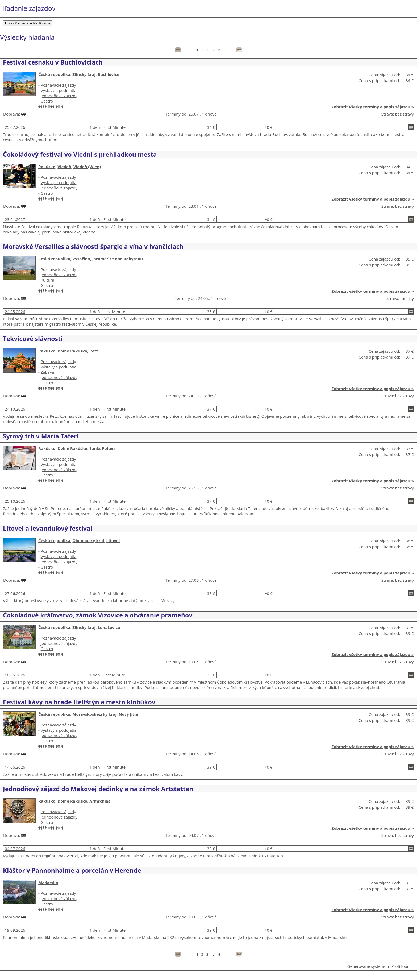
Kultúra (47, 280)
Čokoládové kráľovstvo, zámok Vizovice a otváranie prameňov (98, 615)
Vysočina (81, 259)
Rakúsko (47, 167)
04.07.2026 (15, 849)
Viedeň (64, 167)
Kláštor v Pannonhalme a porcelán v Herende (72, 870)
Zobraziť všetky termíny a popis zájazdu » (373, 107)
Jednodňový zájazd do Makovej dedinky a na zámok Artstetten (98, 789)
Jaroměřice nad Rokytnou (118, 259)
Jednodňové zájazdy (59, 96)
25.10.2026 (15, 501)
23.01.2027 (15, 219)
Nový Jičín (128, 714)
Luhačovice (109, 627)
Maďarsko (48, 883)
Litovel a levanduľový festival (48, 528)
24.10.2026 (15, 409)
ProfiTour (400, 966)
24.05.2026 (15, 312)
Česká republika (54, 74)
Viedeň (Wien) (87, 167)
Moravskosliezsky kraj (94, 714)
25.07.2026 (15, 127)
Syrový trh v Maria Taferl (41, 436)
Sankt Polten (102, 448)
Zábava (47, 372)
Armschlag (100, 801)
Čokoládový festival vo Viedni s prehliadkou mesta (80, 154)
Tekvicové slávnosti (33, 339)
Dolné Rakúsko (72, 351)
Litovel (113, 540)
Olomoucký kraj (88, 540)
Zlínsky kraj (84, 74)
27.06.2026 (15, 593)
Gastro (47, 101)
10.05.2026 (15, 675)
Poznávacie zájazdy (58, 85)
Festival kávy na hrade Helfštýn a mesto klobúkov (79, 702)
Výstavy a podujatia (59, 90)
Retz (94, 351)
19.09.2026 (15, 930)
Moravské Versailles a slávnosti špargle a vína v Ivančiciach (93, 246)
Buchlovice (108, 74)
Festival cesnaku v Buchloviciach (53, 62)
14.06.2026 (15, 767)
